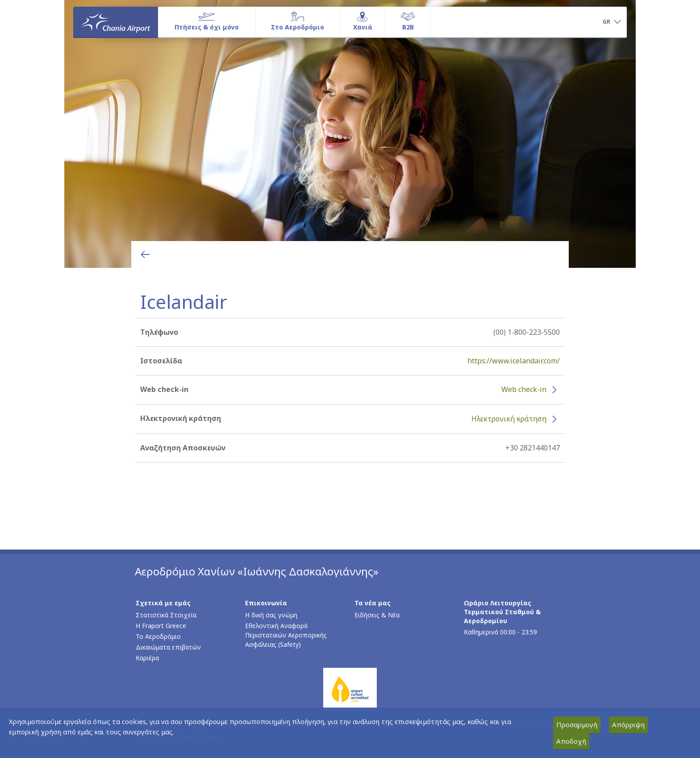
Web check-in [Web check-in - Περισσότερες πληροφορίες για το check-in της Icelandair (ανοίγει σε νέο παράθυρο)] (524, 389)
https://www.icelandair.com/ (514, 361)
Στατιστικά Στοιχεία (166, 615)
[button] (612, 22)
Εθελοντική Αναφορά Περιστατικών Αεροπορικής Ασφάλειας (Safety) (286, 635)
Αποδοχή (571, 741)
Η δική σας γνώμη (271, 615)
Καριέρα (147, 658)
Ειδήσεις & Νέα (377, 615)
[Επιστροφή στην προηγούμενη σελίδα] (145, 254)
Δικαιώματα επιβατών (168, 647)
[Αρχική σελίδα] (116, 22)
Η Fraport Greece (161, 626)
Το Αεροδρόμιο (158, 636)
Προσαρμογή (577, 725)
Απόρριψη (628, 725)
